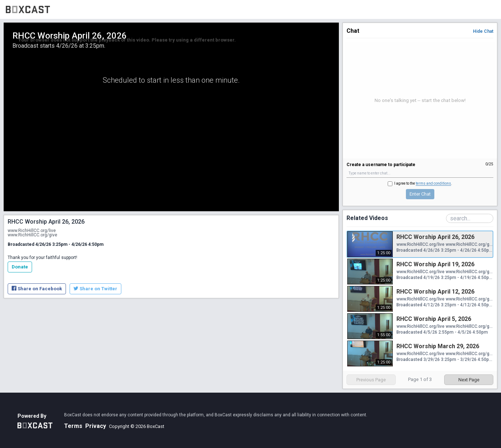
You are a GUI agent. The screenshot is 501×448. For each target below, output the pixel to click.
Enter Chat (420, 194)
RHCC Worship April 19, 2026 (435, 264)
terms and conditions (433, 183)
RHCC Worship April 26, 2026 (435, 237)
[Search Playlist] (470, 218)
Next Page (469, 380)
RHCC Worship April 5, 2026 (434, 319)
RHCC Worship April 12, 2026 (435, 292)
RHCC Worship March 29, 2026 (438, 346)
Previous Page (371, 380)
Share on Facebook (37, 289)
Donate (20, 267)
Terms (73, 426)
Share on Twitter (95, 289)
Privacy (96, 426)
